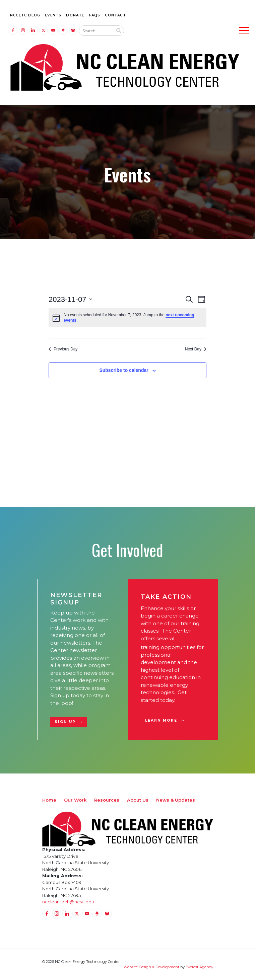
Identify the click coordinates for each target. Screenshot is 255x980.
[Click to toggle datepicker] (70, 299)
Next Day (196, 349)
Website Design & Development (151, 967)
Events (53, 15)
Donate (75, 15)
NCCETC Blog (25, 15)
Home (49, 800)
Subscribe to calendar (124, 370)
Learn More (161, 720)
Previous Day (63, 349)
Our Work (75, 800)
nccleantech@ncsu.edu (68, 902)
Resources (107, 800)
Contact (115, 15)
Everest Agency (199, 967)
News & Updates (176, 800)
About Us (138, 800)
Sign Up (65, 722)
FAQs (95, 15)
